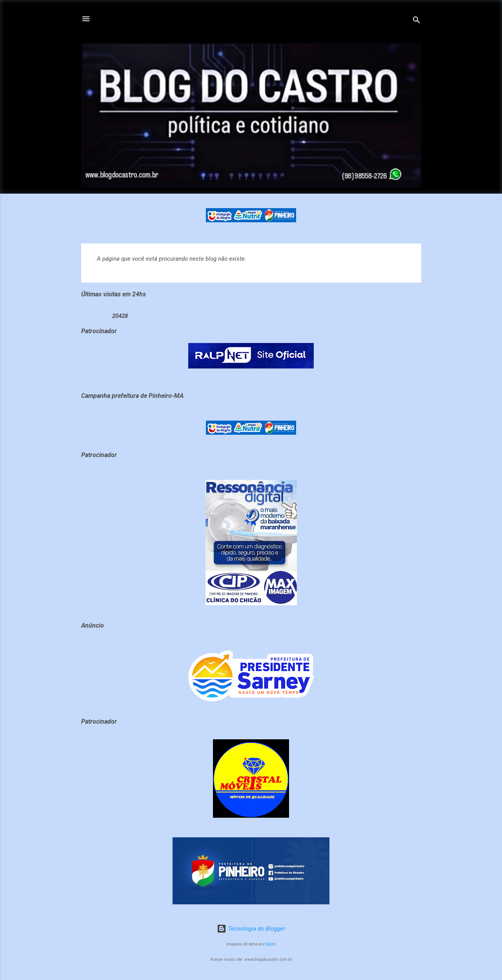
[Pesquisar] (417, 21)
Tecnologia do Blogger (251, 929)
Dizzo (271, 944)
